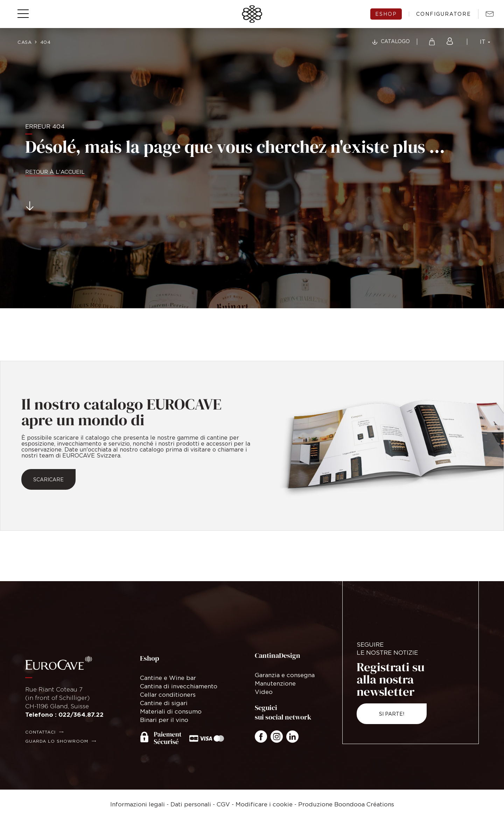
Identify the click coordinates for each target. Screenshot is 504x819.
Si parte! (392, 714)
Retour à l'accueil (55, 172)
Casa (24, 42)
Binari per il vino (164, 720)
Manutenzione (275, 683)
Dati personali (191, 804)
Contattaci (40, 732)
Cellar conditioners (168, 695)
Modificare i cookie (264, 804)
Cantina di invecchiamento (179, 686)
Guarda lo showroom (57, 741)
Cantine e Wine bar (168, 678)
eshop (386, 14)
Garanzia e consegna (285, 675)
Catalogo (395, 41)
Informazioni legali (138, 804)
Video (264, 692)
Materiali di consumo (171, 711)
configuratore (444, 14)
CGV (223, 804)
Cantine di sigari (164, 703)
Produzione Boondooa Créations (346, 804)
